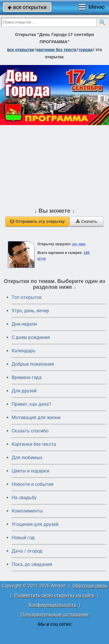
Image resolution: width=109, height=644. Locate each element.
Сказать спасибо (30, 431)
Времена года (27, 377)
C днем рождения (31, 337)
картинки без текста (56, 50)
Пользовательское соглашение (54, 615)
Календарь (24, 351)
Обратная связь (90, 586)
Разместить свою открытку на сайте (54, 595)
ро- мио (79, 244)
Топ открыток (27, 297)
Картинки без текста (34, 444)
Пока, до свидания (32, 564)
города (86, 50)
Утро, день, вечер (30, 311)
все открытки (27, 7)
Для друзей (24, 391)
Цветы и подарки (30, 471)
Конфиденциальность (53, 605)
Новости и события (33, 484)
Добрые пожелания (33, 364)
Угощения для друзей (35, 524)
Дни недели (24, 324)
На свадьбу (24, 498)
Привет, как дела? (31, 404)
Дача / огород (27, 551)
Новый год (23, 538)
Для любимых (27, 458)
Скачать (87, 221)
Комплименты (27, 511)
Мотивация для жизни (36, 417)
